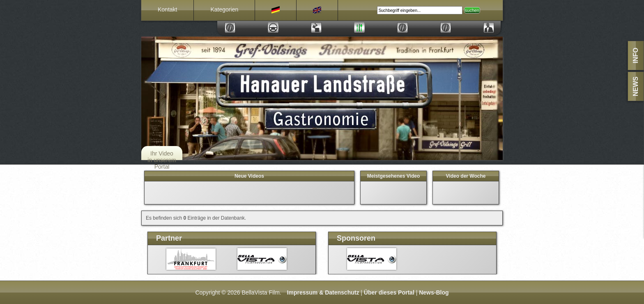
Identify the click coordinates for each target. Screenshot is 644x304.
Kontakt (167, 9)
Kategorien (224, 9)
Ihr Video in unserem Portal (162, 160)
